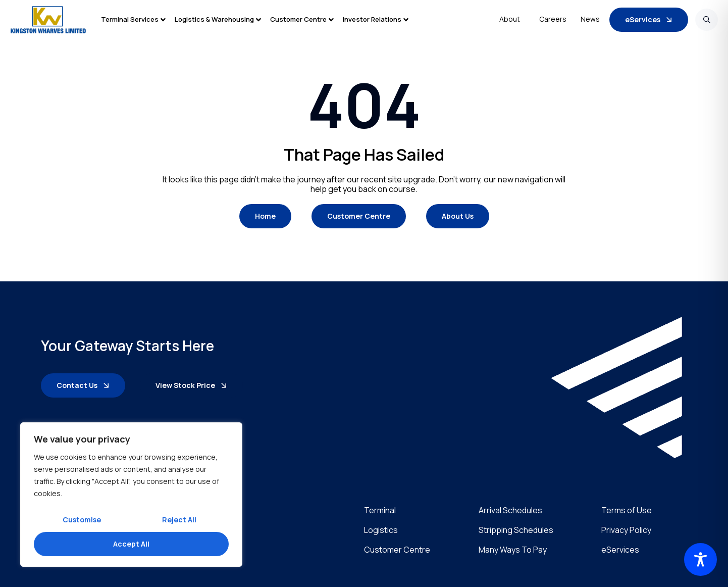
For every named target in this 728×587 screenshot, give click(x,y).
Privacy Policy (626, 530)
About (512, 19)
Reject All (179, 520)
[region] (131, 495)
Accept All (131, 544)
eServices (620, 550)
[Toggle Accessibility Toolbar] (700, 559)
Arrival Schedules (510, 510)
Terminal (380, 510)
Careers (553, 19)
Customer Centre (397, 550)
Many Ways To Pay (513, 550)
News (590, 19)
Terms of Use (627, 510)
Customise (82, 520)
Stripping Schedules (516, 530)
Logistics (381, 530)
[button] (138, 19)
